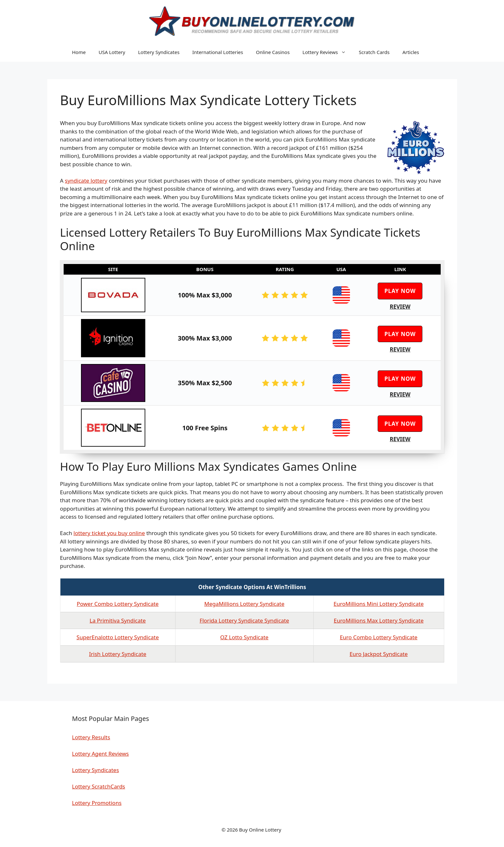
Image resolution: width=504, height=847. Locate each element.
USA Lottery (112, 52)
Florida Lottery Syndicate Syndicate (244, 620)
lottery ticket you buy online (109, 533)
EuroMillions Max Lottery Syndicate (379, 620)
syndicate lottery (86, 181)
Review (400, 307)
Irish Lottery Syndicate (118, 654)
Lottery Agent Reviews (100, 754)
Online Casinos (273, 52)
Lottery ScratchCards (99, 786)
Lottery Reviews (327, 52)
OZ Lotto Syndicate (244, 637)
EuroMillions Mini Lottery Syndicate (379, 604)
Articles (411, 52)
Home (79, 52)
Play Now (400, 291)
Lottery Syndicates (159, 52)
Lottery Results (91, 737)
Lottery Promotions (97, 803)
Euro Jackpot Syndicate (379, 654)
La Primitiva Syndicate (118, 620)
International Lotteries (218, 52)
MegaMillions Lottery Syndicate (244, 604)
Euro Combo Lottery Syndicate (378, 637)
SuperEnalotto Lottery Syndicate (118, 637)
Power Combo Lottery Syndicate (118, 604)
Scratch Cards (374, 52)
